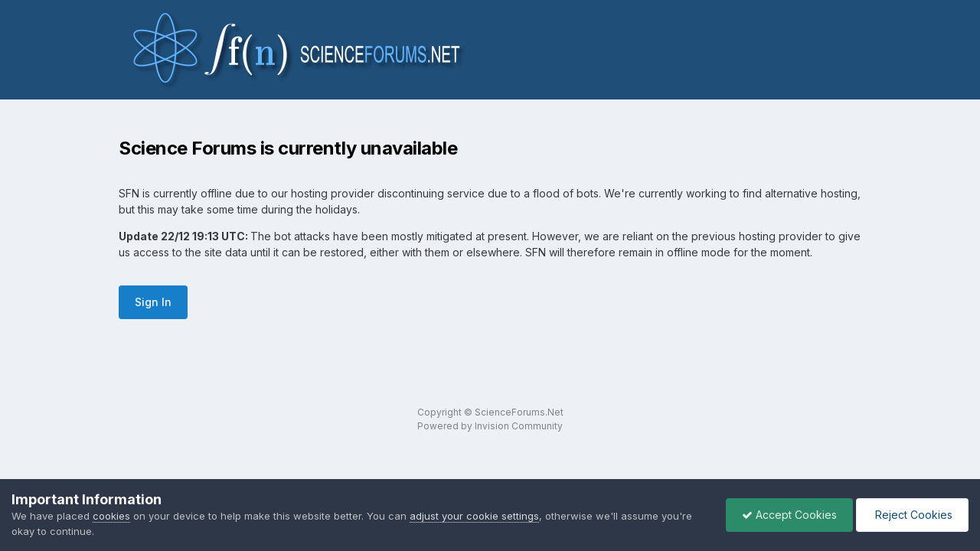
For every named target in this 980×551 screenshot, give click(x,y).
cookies (111, 516)
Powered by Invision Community (490, 426)
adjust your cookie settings (474, 516)
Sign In (153, 302)
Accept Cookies (789, 515)
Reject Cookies (912, 515)
